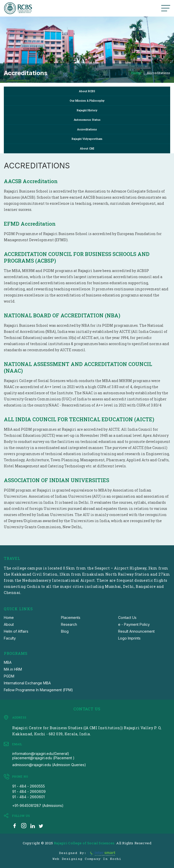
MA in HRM (13, 669)
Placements (71, 618)
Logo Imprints (129, 638)
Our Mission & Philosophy (87, 100)
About (9, 624)
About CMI (87, 148)
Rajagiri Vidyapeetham (87, 139)
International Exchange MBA (27, 683)
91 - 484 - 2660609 (29, 791)
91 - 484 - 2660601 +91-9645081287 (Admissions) (38, 801)
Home (136, 73)
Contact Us (127, 618)
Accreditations (158, 73)
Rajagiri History (87, 110)
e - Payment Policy (134, 624)
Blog (65, 631)
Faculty (10, 638)
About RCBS (87, 91)
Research (69, 624)
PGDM (9, 676)
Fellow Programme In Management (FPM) (38, 690)
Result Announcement (136, 631)
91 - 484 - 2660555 (29, 786)
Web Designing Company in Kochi (87, 859)
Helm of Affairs (16, 631)
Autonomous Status (87, 120)
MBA (8, 662)
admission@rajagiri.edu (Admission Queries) (49, 765)
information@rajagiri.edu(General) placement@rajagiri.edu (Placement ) (43, 756)
